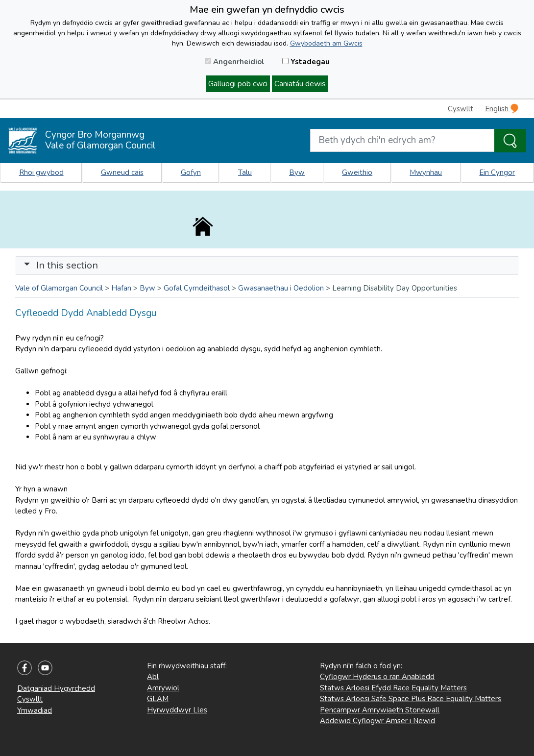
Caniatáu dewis (300, 84)
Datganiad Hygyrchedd (56, 688)
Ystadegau (306, 62)
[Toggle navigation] (267, 266)
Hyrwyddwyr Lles (177, 710)
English (502, 109)
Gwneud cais (122, 172)
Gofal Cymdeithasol (197, 288)
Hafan (121, 288)
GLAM (158, 699)
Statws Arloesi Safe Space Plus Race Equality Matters (411, 699)
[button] (27, 265)
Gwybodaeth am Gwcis (326, 43)
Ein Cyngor (497, 172)
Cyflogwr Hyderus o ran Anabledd (377, 677)
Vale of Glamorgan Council (59, 288)
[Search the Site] (510, 141)
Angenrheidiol (235, 62)
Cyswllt (461, 109)
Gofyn (191, 172)
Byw (297, 172)
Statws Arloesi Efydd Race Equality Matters (393, 688)
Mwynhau (426, 172)
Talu (245, 172)
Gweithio (357, 172)
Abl (153, 677)
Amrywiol (163, 688)
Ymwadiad (35, 710)
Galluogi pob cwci (238, 84)
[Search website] (402, 140)
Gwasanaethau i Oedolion (281, 288)
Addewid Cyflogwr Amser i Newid (377, 721)
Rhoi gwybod (41, 172)
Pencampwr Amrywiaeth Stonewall (380, 710)
